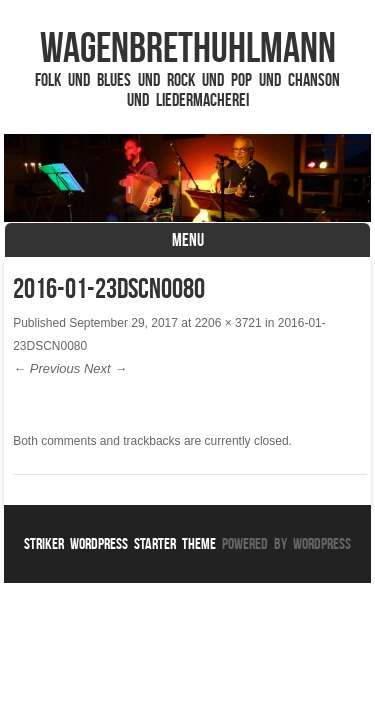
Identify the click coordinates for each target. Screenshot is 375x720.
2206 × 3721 (228, 323)
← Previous (46, 368)
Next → (105, 368)
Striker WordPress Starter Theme (120, 543)
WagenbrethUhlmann (188, 47)
